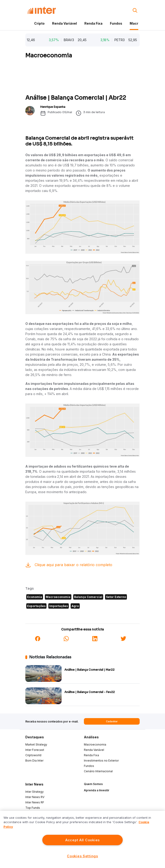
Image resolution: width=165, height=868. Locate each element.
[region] (82, 839)
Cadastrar (112, 721)
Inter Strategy (35, 792)
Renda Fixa (93, 23)
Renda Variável (64, 23)
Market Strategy (36, 744)
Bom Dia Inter (34, 761)
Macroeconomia (95, 744)
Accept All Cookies (82, 840)
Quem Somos (93, 784)
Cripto (39, 23)
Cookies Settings (82, 856)
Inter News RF (35, 802)
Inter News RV (35, 797)
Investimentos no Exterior (101, 761)
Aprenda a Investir (97, 790)
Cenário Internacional (98, 771)
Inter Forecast (35, 750)
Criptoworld (33, 755)
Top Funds (33, 808)
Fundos (116, 23)
